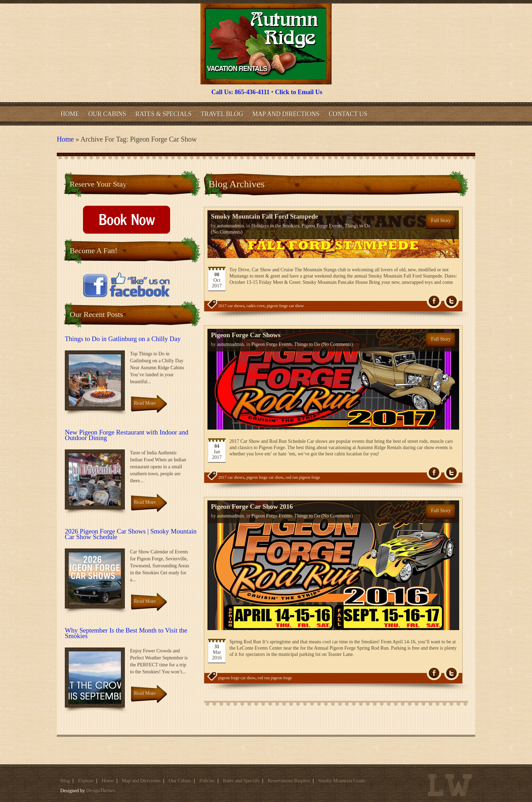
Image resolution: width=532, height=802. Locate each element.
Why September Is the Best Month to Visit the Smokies (126, 633)
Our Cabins (108, 114)
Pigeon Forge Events (322, 226)
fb (434, 301)
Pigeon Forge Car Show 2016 (252, 506)
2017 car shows (231, 306)
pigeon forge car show (285, 306)
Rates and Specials (241, 781)
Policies (207, 781)
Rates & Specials (164, 114)
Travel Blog (222, 114)
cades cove (256, 306)
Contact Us (348, 114)
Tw (451, 301)
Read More (145, 403)
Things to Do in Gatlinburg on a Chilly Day (123, 339)
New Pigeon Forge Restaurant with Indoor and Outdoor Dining (127, 435)
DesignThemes (101, 791)
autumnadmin (231, 226)
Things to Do (357, 226)
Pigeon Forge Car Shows (246, 335)
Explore (86, 781)
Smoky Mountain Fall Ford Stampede (264, 216)
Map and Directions (286, 114)
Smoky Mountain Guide (341, 781)
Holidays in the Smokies (275, 226)
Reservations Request (289, 781)
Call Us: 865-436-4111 (240, 92)
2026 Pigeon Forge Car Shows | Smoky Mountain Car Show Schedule (131, 534)
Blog (65, 781)
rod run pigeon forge (303, 477)
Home (70, 114)
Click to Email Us (299, 92)
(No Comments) (227, 232)
